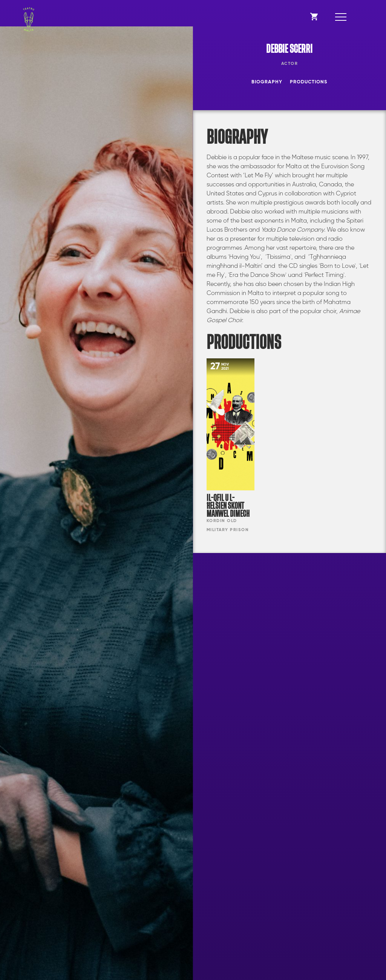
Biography (267, 82)
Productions (309, 82)
